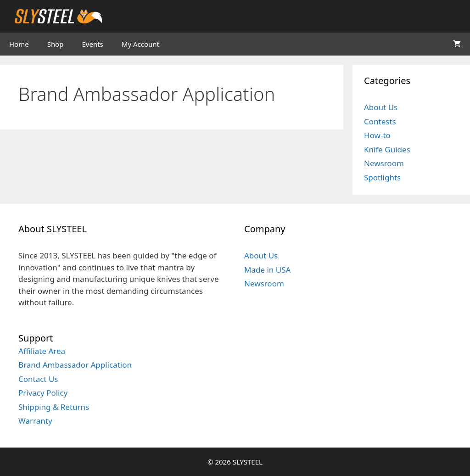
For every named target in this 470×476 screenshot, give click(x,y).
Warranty (35, 421)
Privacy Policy (43, 393)
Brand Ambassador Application (75, 365)
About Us (381, 107)
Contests (380, 121)
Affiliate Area (42, 351)
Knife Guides (387, 149)
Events (93, 44)
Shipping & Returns (54, 407)
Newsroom (384, 163)
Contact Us (38, 379)
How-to (377, 135)
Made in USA (267, 270)
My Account (140, 44)
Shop (56, 44)
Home (19, 44)
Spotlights (382, 177)
